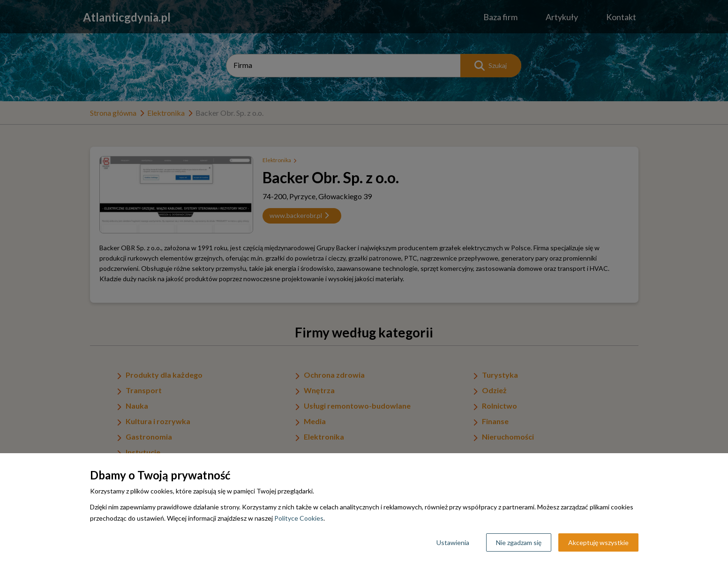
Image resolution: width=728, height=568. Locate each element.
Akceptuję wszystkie (598, 542)
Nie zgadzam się (519, 542)
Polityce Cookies (299, 518)
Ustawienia (453, 542)
